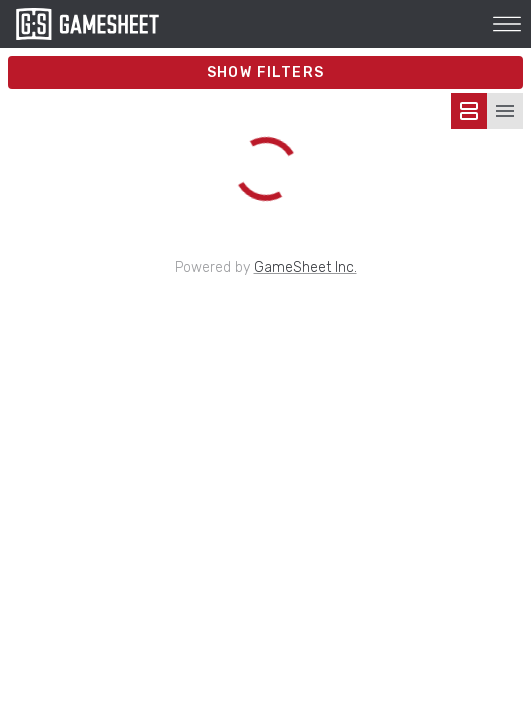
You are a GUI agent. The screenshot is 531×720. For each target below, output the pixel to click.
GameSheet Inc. (305, 267)
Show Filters (266, 72)
